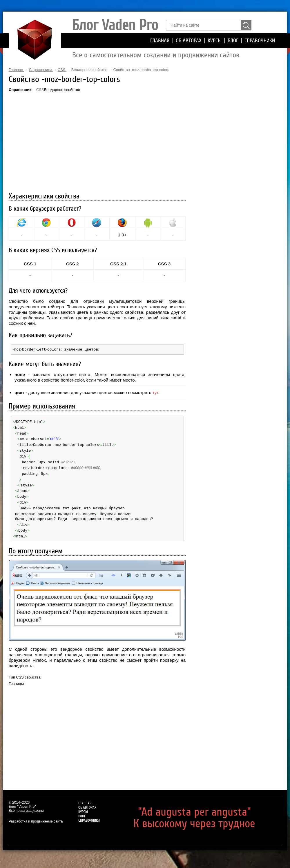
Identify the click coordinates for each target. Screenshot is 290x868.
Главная (160, 41)
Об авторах (189, 41)
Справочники (260, 41)
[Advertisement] (97, 143)
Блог (233, 41)
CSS (40, 90)
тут (155, 392)
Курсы (215, 41)
